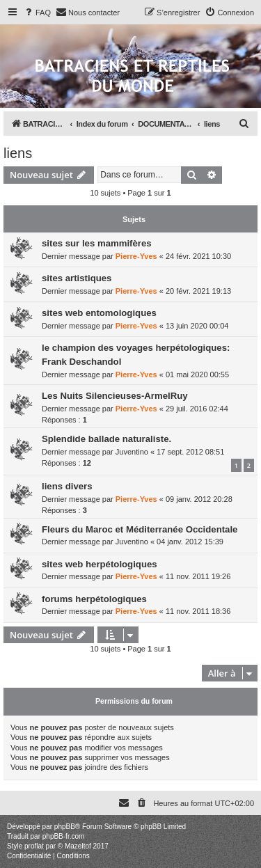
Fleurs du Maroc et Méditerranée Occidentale (140, 529)
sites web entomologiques (99, 313)
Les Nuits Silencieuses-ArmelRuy (115, 396)
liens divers (67, 486)
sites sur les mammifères (97, 243)
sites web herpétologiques (100, 564)
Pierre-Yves (136, 256)
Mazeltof (78, 846)
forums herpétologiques (94, 599)
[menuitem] (37, 13)
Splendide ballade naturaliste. (106, 439)
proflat (34, 846)
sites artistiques (77, 278)
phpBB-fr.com (64, 836)
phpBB (65, 827)
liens (18, 153)
